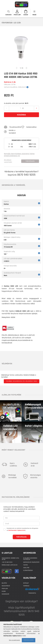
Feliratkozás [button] (30, 161)
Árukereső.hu (32, 593)
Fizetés (26, 565)
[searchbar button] (9, 12)
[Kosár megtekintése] (26, 12)
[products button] (34, 12)
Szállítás (26, 568)
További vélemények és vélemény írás (22, 381)
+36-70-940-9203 (7, 562)
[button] (13, 127)
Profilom (5, 589)
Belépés (4, 583)
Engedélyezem (29, 640)
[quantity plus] (36, 108)
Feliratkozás (21, 537)
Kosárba (21, 115)
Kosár (4, 591)
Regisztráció (6, 586)
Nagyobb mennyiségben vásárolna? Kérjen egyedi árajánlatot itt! (19, 155)
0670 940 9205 (26, 175)
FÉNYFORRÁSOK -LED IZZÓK (11, 23)
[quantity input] (20, 108)
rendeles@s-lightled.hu (10, 565)
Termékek (26, 586)
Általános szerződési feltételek (30, 559)
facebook (17, 571)
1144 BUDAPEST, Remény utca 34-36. (10, 559)
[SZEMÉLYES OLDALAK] (17, 12)
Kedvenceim (5, 594)
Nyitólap (26, 583)
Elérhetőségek (28, 570)
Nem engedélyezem (15, 640)
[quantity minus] (7, 108)
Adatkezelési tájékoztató (31, 562)
